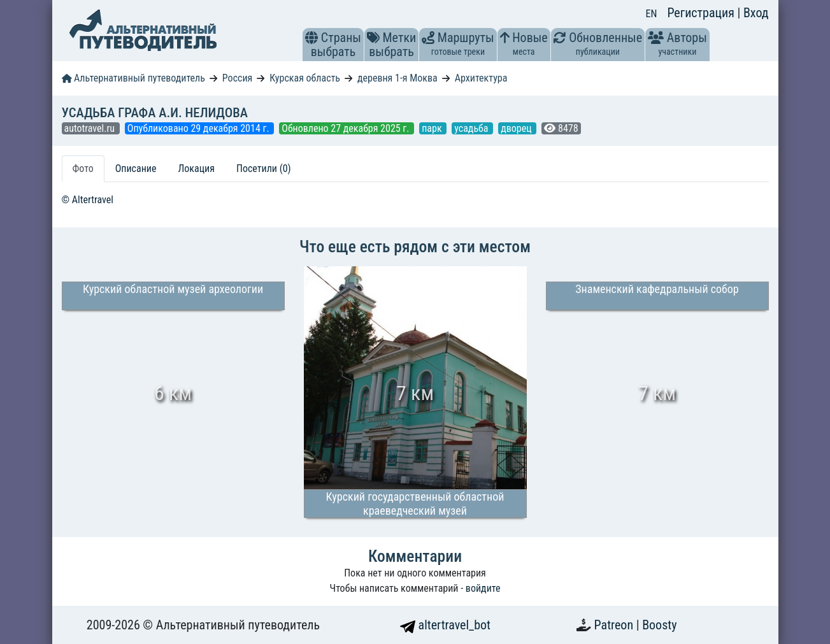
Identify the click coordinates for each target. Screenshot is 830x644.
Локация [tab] (196, 168)
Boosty (659, 625)
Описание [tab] (136, 168)
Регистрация (702, 13)
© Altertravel (88, 200)
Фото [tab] (83, 168)
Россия (237, 78)
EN (652, 14)
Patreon (615, 625)
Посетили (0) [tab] (264, 168)
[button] (311, 38)
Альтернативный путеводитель (133, 78)
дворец (517, 128)
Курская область (305, 78)
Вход (756, 13)
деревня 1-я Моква (397, 78)
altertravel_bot (445, 625)
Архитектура (481, 78)
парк (433, 128)
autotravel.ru (91, 128)
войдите (483, 588)
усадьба (472, 128)
